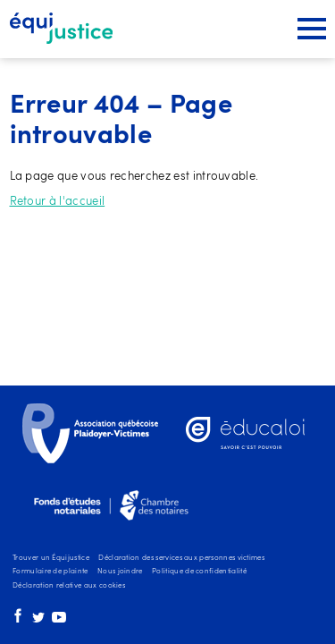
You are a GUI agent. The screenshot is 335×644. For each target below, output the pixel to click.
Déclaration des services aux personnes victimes (181, 558)
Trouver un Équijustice (51, 558)
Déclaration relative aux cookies (69, 586)
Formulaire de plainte (50, 572)
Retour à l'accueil (58, 202)
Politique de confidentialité (199, 572)
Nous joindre (120, 572)
